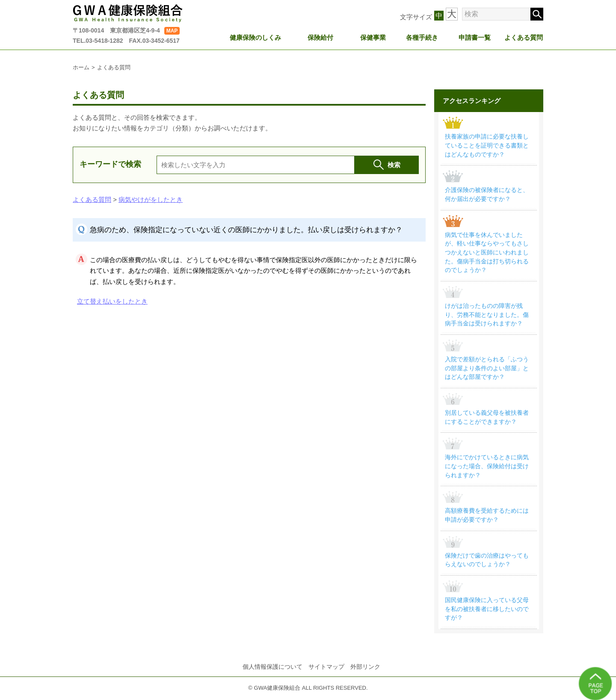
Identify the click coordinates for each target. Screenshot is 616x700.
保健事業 (373, 37)
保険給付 (321, 37)
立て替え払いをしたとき (112, 301)
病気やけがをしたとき (151, 199)
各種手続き (422, 37)
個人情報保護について (272, 670)
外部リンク (365, 670)
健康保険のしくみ (256, 37)
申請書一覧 (475, 37)
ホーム (81, 67)
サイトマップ (326, 670)
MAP (172, 31)
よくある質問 (524, 37)
